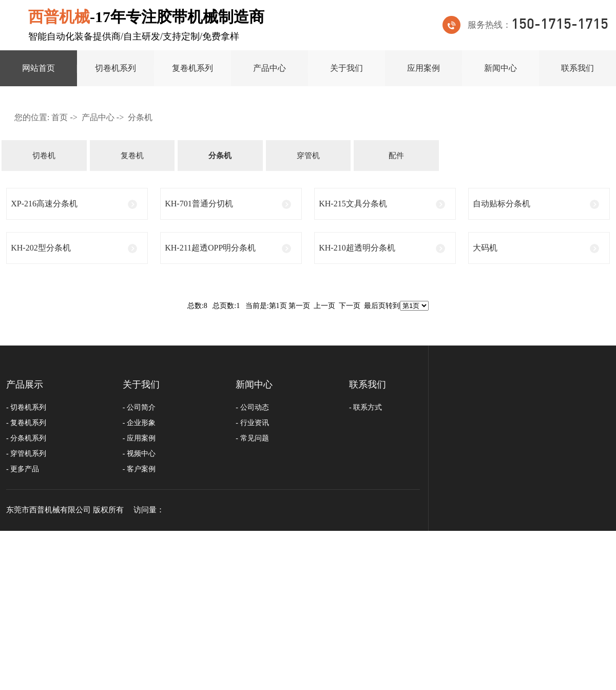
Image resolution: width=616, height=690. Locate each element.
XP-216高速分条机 (44, 204)
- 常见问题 (252, 438)
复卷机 (132, 156)
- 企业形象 (139, 423)
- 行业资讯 (252, 423)
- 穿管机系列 (26, 454)
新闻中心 (500, 68)
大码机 (485, 248)
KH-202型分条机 (41, 248)
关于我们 (346, 68)
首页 (60, 117)
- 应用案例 (139, 438)
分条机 (140, 117)
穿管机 (308, 156)
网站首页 (38, 68)
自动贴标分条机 (502, 204)
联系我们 (577, 68)
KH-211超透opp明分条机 (210, 248)
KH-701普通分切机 (199, 204)
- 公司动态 (252, 407)
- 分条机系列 (26, 438)
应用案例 (423, 68)
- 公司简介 (139, 407)
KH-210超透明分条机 (357, 248)
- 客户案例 (139, 469)
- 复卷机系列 (26, 423)
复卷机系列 (192, 68)
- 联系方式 (365, 407)
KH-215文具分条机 (353, 204)
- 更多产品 (23, 469)
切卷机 (44, 156)
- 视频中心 (139, 454)
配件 (396, 156)
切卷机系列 (115, 68)
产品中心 (269, 68)
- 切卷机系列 (26, 407)
